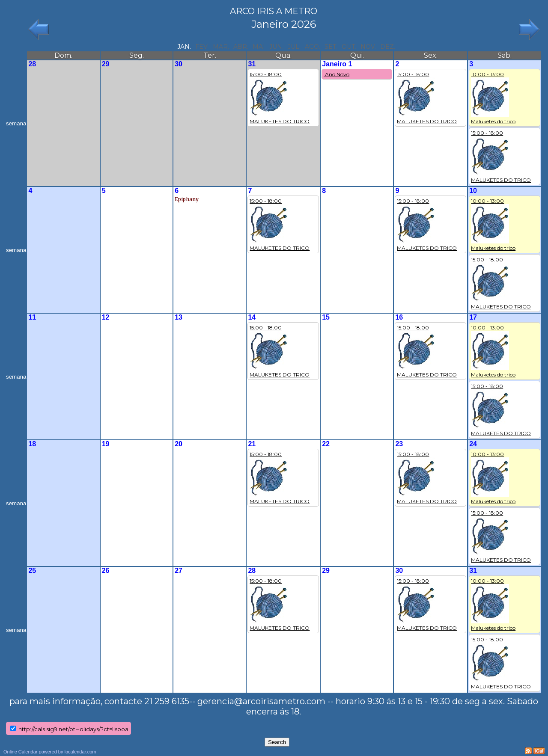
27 (179, 571)
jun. (276, 47)
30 (179, 64)
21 (252, 444)
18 (32, 444)
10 (473, 191)
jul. (294, 47)
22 (326, 444)
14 (252, 317)
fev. (202, 47)
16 (399, 317)
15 (326, 317)
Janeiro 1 (337, 64)
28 (32, 64)
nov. (368, 47)
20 (179, 444)
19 (106, 444)
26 (106, 571)
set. (331, 47)
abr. (241, 47)
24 (473, 444)
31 (252, 64)
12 (106, 317)
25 (32, 571)
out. (349, 47)
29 (106, 64)
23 (399, 444)
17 (473, 317)
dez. (388, 47)
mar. (221, 47)
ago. (313, 47)
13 (179, 317)
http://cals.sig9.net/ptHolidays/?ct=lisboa (73, 729)
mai (259, 47)
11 (32, 317)
